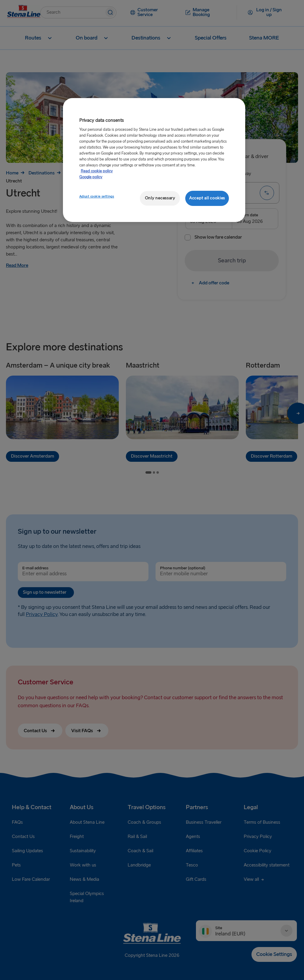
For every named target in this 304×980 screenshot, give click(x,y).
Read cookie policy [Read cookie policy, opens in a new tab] (97, 171)
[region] (154, 160)
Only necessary (160, 198)
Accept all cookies (207, 198)
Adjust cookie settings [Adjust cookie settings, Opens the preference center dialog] (97, 197)
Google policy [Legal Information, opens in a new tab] (91, 177)
